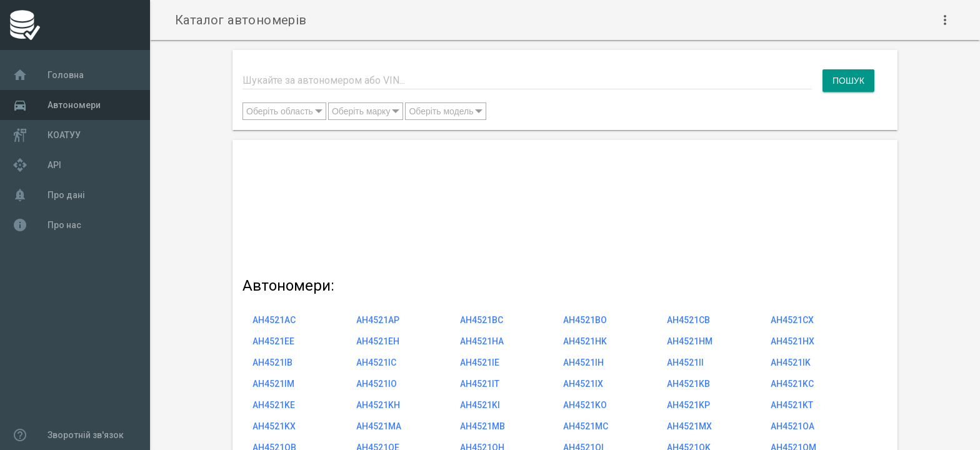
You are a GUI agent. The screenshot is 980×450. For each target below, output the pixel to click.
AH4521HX (792, 341)
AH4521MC (586, 426)
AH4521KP (688, 405)
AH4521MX (689, 426)
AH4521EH (378, 341)
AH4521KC (792, 384)
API (37, 165)
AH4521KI (480, 405)
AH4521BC (482, 320)
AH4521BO (585, 320)
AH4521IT (480, 384)
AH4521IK (791, 362)
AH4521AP (378, 320)
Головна (48, 75)
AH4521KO (585, 405)
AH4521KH (378, 405)
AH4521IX (583, 384)
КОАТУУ (47, 135)
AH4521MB (482, 426)
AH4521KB (688, 384)
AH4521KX (274, 426)
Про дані (49, 195)
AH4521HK (585, 341)
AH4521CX (792, 320)
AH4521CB (688, 320)
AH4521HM (690, 341)
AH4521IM (273, 384)
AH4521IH (583, 362)
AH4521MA (379, 426)
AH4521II (685, 362)
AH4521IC (376, 362)
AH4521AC (274, 320)
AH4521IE (480, 362)
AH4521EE (273, 341)
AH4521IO (377, 384)
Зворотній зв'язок (68, 435)
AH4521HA (482, 341)
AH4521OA (792, 426)
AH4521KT (792, 405)
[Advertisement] (558, 206)
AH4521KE (274, 405)
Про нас (47, 225)
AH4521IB (272, 362)
